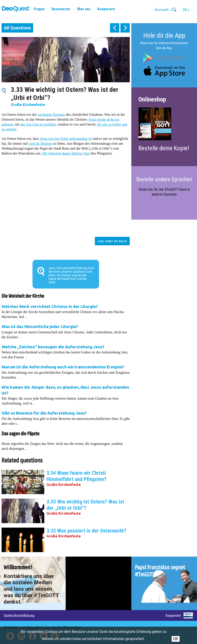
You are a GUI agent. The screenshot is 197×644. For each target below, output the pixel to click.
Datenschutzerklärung (19, 615)
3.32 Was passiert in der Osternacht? (86, 531)
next (125, 28)
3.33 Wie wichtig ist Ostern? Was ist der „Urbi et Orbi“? (85, 505)
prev (115, 28)
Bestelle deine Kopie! (164, 148)
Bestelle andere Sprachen (164, 179)
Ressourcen (61, 9)
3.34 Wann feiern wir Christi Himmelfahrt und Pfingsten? (76, 476)
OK (176, 639)
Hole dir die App (164, 35)
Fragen (39, 9)
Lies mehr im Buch (112, 241)
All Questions (17, 28)
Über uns (84, 9)
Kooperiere (106, 9)
